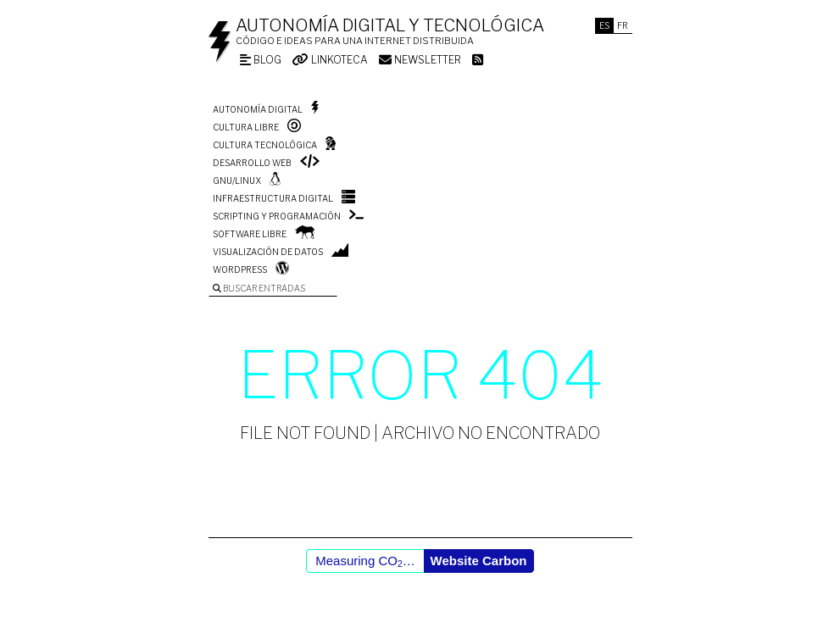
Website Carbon (479, 561)
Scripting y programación (277, 216)
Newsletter (420, 60)
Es (604, 25)
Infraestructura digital (273, 198)
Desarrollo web (252, 163)
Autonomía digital (258, 109)
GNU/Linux (237, 180)
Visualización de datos (268, 252)
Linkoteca (330, 60)
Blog (261, 60)
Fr (623, 25)
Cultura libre (246, 127)
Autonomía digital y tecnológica (390, 25)
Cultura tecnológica (265, 145)
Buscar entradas (259, 288)
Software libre (250, 234)
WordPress (240, 269)
